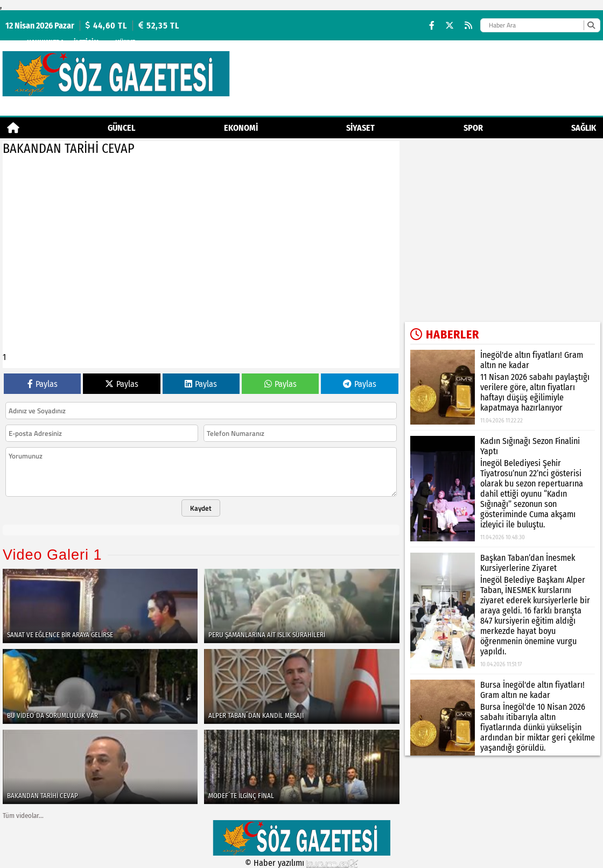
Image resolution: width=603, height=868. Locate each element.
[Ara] (591, 25)
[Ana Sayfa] (13, 128)
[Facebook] (432, 26)
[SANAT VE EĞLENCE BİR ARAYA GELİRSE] (100, 606)
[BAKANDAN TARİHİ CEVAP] (100, 767)
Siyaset (360, 128)
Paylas (43, 384)
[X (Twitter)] (450, 26)
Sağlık (584, 128)
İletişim (86, 42)
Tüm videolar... (23, 816)
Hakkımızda (45, 42)
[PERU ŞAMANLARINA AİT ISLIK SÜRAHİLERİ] (301, 606)
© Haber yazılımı (301, 863)
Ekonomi (241, 128)
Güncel (121, 128)
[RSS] (468, 26)
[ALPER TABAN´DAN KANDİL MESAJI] (301, 686)
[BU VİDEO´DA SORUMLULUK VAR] (100, 686)
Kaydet (201, 508)
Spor (473, 128)
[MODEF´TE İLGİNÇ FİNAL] (301, 767)
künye (125, 42)
